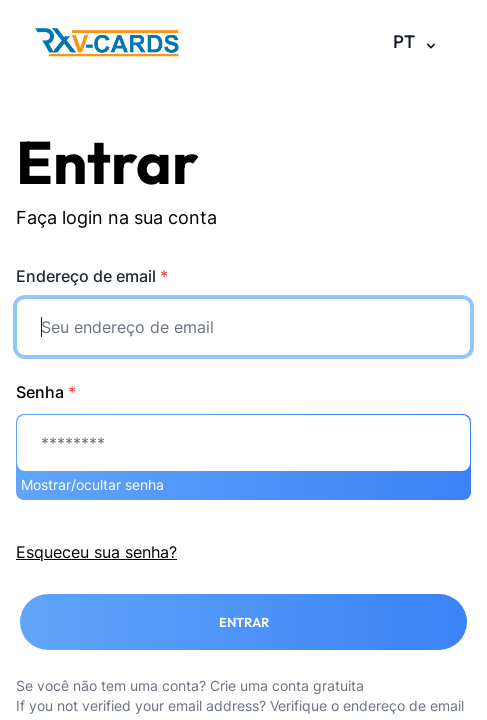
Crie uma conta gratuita (287, 685)
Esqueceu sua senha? (96, 552)
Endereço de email (92, 276)
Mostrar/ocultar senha (92, 484)
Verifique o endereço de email (367, 705)
